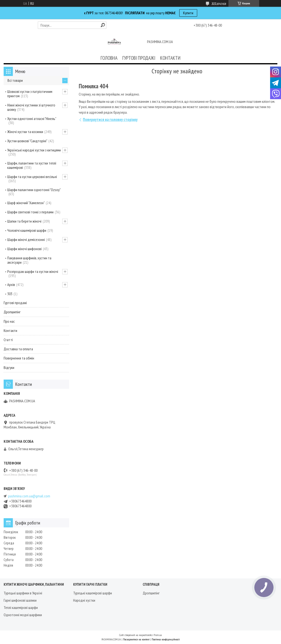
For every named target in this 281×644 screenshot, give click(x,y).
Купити (188, 13)
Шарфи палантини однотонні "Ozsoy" (34, 190)
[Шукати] (103, 25)
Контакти (10, 330)
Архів (11, 285)
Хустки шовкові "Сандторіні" (27, 141)
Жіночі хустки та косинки (25, 132)
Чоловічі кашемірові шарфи (27, 230)
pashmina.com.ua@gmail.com (29, 496)
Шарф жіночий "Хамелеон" (26, 203)
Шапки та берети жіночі (24, 221)
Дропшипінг (12, 312)
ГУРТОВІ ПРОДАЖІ (139, 58)
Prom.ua (158, 635)
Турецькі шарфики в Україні (23, 593)
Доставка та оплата (18, 349)
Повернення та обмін (19, 358)
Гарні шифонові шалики (20, 600)
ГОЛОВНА (109, 58)
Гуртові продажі (15, 303)
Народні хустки (84, 600)
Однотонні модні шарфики (23, 615)
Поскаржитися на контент (136, 639)
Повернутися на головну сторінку (110, 120)
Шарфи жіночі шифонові (24, 249)
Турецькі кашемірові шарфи (93, 593)
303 (10, 294)
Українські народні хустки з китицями (34, 150)
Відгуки (9, 367)
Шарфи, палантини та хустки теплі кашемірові (32, 165)
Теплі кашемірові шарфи (21, 607)
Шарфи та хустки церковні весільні (32, 177)
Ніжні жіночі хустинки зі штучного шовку (31, 107)
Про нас (9, 321)
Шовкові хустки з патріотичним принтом (30, 94)
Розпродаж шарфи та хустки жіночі (33, 271)
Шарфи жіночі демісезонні (26, 240)
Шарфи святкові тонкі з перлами (30, 212)
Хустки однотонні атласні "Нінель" (32, 119)
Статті (8, 340)
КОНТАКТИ (170, 58)
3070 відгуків (219, 3)
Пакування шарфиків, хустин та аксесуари (29, 260)
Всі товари (15, 80)
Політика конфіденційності (166, 639)
